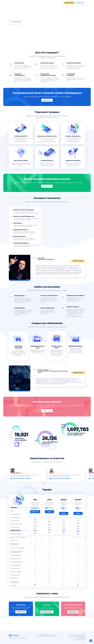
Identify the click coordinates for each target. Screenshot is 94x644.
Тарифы (25, 3)
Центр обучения (46, 3)
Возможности (18, 3)
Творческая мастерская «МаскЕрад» (27, 479)
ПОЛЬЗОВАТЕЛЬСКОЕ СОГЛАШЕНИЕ (77, 637)
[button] (44, 485)
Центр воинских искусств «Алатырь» (66, 479)
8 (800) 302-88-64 (68, 3)
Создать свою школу (79, 260)
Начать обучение (21, 625)
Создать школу (80, 3)
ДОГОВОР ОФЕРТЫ (81, 638)
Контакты (30, 3)
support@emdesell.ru (47, 625)
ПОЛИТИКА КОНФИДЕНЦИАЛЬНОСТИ (77, 635)
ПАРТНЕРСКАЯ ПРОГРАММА (79, 640)
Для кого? (11, 3)
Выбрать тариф (47, 413)
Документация (37, 3)
